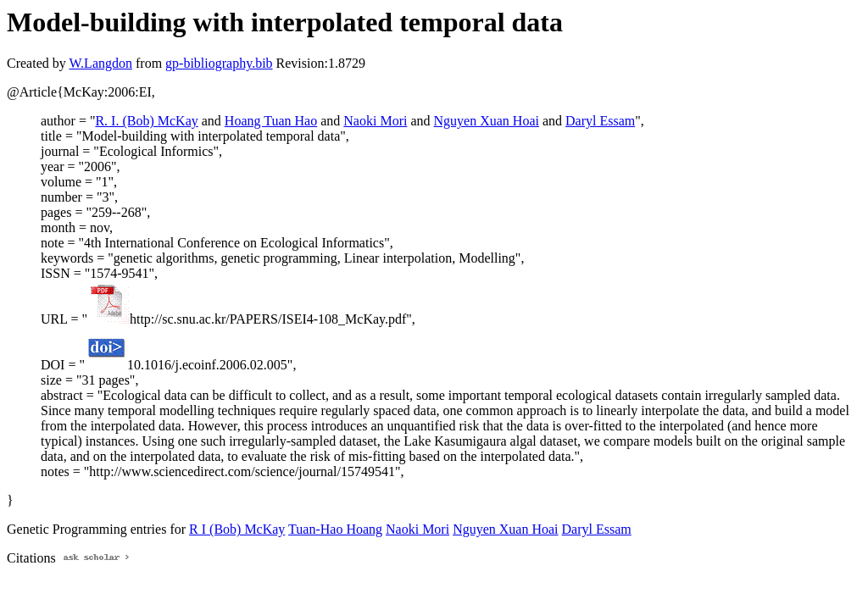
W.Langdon (100, 63)
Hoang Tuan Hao (271, 121)
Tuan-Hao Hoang (335, 529)
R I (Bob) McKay (237, 529)
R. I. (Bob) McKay (146, 121)
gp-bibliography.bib (219, 63)
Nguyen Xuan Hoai (487, 121)
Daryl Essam (600, 121)
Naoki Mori (375, 121)
